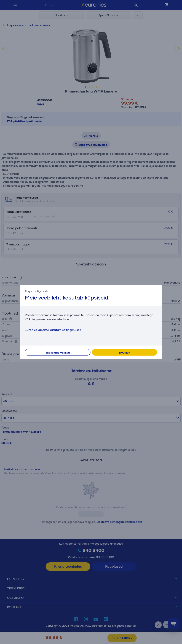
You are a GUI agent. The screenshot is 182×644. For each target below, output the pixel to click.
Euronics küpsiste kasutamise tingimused (53, 330)
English (30, 291)
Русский (42, 291)
